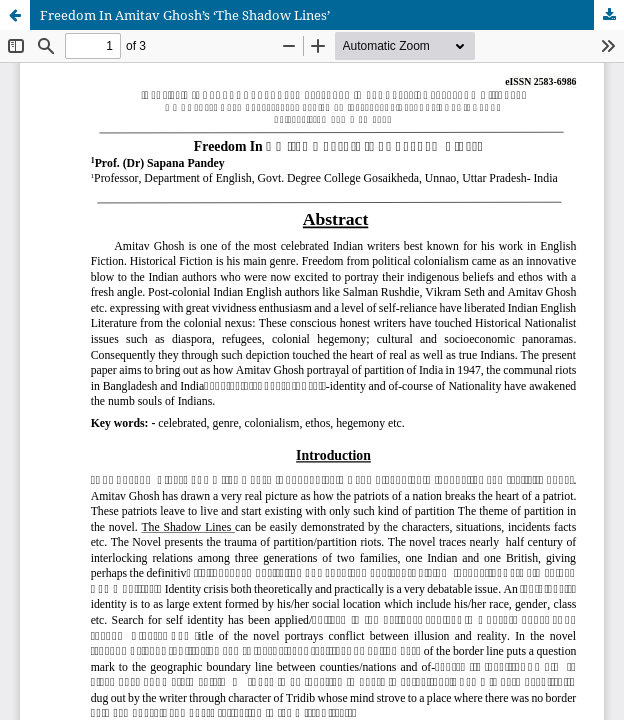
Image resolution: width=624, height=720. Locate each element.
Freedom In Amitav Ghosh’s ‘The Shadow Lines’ (185, 15)
